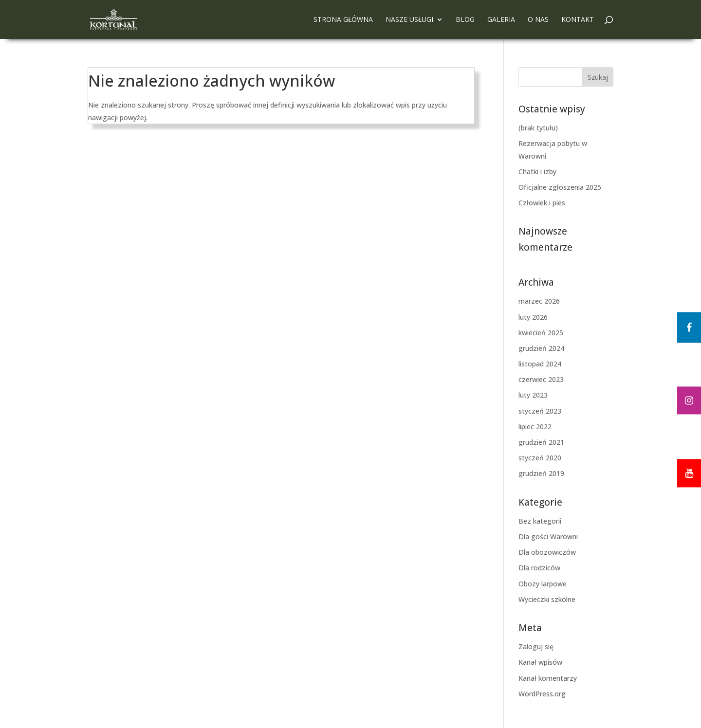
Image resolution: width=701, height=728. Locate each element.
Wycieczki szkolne (547, 599)
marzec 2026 (539, 301)
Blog (465, 20)
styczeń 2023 (540, 411)
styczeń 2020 (540, 458)
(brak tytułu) (538, 128)
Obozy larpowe (543, 584)
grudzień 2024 (541, 348)
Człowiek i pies (542, 203)
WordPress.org (542, 694)
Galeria (501, 20)
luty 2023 (533, 395)
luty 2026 (533, 317)
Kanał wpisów (540, 662)
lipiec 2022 (535, 427)
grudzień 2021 (541, 442)
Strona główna (343, 20)
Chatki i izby (537, 172)
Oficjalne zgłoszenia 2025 (560, 187)
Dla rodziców (539, 568)
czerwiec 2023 (541, 379)
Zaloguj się (536, 646)
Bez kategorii (540, 521)
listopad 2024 (540, 364)
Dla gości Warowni (548, 537)
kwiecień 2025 (541, 333)
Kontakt (578, 20)
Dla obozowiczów (547, 552)
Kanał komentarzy (548, 678)
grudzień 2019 (541, 473)
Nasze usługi (409, 20)
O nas (538, 20)
